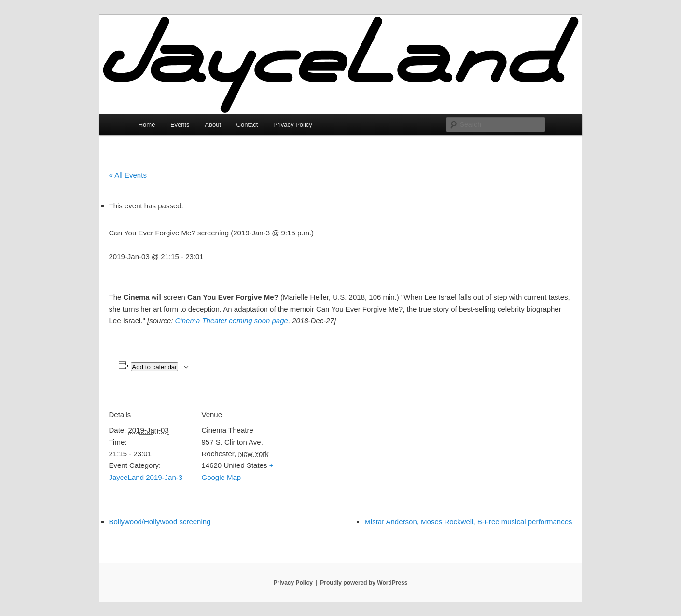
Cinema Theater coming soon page (232, 321)
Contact (247, 125)
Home (147, 125)
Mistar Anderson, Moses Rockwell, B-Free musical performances (468, 522)
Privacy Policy (293, 125)
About (213, 125)
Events (180, 125)
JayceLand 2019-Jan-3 (146, 477)
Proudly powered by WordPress (364, 583)
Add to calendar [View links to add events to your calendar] (154, 367)
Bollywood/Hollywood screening (160, 522)
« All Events (128, 175)
